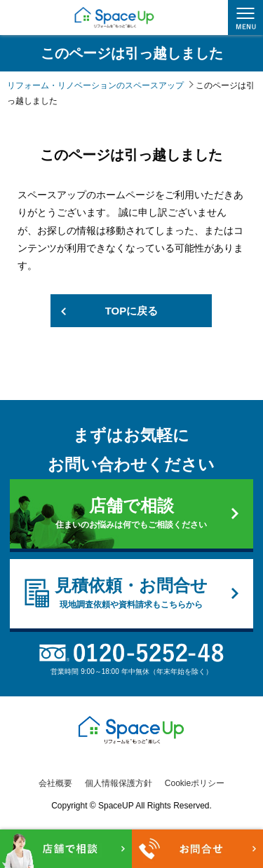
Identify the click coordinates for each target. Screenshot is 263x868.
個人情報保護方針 (119, 783)
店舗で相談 (131, 514)
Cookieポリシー (195, 783)
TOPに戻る (132, 311)
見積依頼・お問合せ (131, 593)
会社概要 (55, 783)
